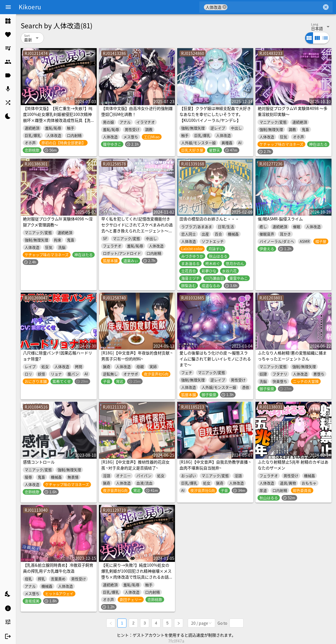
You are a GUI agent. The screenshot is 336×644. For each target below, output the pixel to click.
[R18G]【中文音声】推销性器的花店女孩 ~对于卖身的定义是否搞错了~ (135, 465)
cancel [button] (225, 7)
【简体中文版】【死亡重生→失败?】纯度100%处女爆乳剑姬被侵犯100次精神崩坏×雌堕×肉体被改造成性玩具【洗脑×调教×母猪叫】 (59, 117)
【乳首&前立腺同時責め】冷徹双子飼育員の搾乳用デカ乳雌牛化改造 (58, 568)
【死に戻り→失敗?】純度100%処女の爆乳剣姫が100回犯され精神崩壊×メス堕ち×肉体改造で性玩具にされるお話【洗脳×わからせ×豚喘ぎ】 (136, 574)
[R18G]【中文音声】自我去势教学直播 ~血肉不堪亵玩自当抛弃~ (215, 465)
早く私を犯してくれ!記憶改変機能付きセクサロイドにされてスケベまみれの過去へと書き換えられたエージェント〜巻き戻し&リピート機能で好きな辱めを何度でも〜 (137, 231)
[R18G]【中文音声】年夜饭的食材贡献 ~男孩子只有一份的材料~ (137, 356)
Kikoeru (30, 7)
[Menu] (8, 7)
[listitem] (8, 21)
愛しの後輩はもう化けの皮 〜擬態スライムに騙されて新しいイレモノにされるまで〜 (215, 359)
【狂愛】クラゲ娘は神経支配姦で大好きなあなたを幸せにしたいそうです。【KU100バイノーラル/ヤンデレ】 (215, 114)
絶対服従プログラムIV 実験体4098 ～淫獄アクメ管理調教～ (58, 222)
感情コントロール (39, 462)
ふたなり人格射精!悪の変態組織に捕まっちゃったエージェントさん (292, 356)
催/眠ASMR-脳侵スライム (280, 219)
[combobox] (275, 7)
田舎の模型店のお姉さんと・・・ (209, 219)
